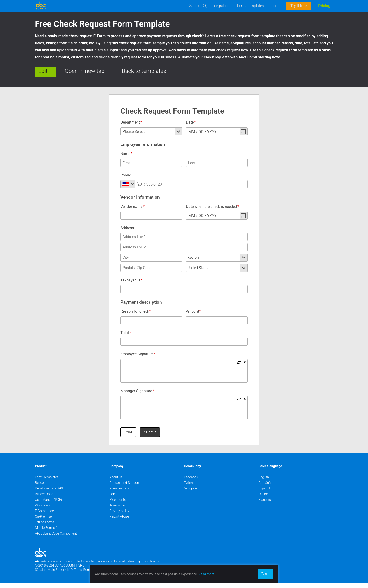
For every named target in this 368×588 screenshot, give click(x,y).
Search (195, 6)
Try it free (298, 6)
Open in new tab (85, 71)
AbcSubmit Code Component (56, 538)
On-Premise (43, 521)
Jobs (113, 499)
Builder (40, 488)
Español (264, 493)
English (264, 482)
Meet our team (120, 505)
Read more (206, 574)
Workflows (43, 510)
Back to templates (144, 71)
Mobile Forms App (48, 533)
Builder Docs (44, 499)
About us (116, 482)
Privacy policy (119, 516)
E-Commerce (44, 516)
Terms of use (119, 510)
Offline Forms (45, 527)
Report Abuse (119, 521)
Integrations (222, 6)
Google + (190, 493)
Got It (266, 574)
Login (274, 6)
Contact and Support (125, 488)
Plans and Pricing (122, 493)
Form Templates (251, 6)
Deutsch (265, 499)
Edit (43, 71)
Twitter (189, 488)
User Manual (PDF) (48, 505)
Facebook (191, 482)
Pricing (324, 6)
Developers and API (49, 493)
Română (265, 488)
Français (265, 505)
